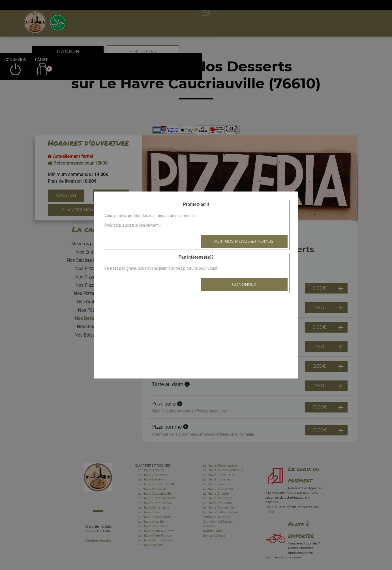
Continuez (244, 284)
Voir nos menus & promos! (244, 241)
